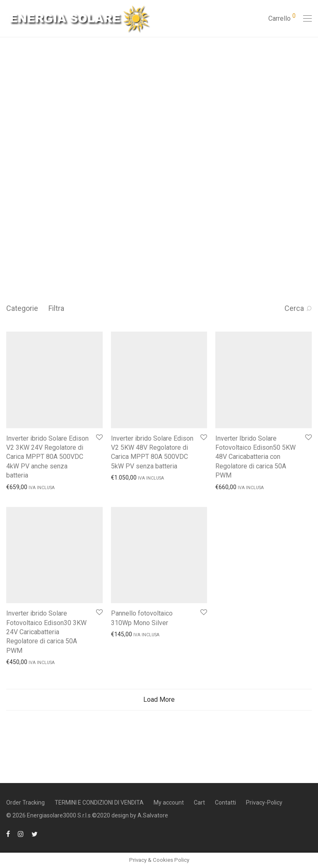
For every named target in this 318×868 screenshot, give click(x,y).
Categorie (22, 308)
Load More (159, 699)
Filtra (56, 308)
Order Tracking (25, 803)
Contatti (225, 803)
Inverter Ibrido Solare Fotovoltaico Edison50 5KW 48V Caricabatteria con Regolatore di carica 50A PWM (255, 457)
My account (169, 803)
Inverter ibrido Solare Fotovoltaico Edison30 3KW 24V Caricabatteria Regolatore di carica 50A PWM (46, 632)
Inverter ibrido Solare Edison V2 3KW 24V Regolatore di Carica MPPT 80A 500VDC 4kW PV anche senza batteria (47, 457)
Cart (199, 803)
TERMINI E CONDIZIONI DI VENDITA (99, 803)
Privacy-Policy (264, 803)
